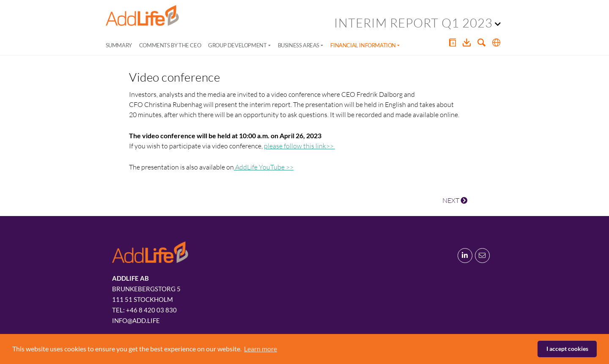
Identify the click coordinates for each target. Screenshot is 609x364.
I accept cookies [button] (567, 349)
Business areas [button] (299, 45)
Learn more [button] (261, 349)
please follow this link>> (299, 146)
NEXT (455, 200)
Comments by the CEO (170, 45)
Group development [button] (237, 45)
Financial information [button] (363, 45)
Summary (119, 45)
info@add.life (136, 320)
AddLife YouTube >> (264, 167)
